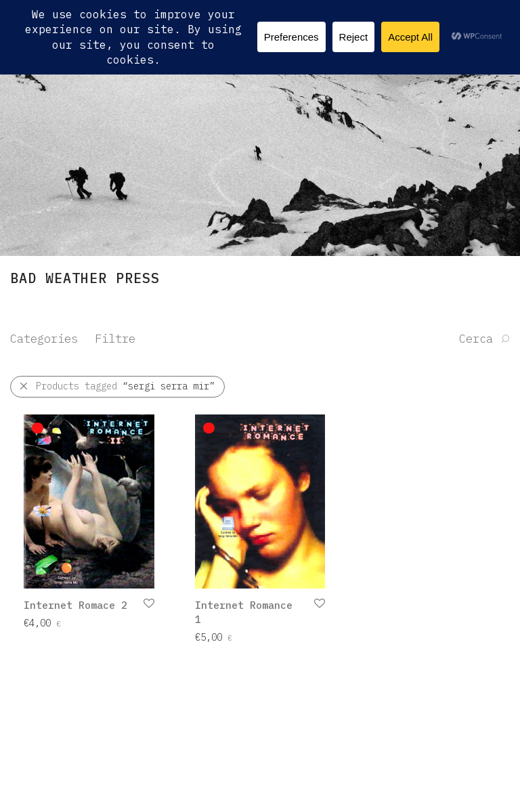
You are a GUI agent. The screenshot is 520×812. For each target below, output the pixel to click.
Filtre (115, 339)
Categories (44, 339)
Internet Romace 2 (75, 605)
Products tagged (125, 386)
